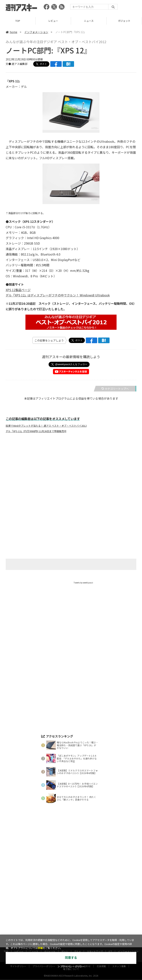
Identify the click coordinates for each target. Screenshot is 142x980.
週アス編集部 (20, 64)
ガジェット (124, 21)
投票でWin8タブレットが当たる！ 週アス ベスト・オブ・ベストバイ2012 (46, 426)
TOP (18, 21)
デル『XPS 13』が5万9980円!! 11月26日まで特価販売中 (36, 431)
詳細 (40, 948)
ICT (110, 933)
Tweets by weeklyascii (83, 583)
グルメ (77, 933)
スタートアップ (95, 933)
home (11, 32)
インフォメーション (36, 32)
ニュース (89, 21)
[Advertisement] (71, 473)
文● (9, 64)
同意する (71, 958)
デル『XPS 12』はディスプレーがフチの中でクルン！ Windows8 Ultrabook (58, 295)
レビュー (53, 21)
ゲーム (65, 933)
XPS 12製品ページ (18, 290)
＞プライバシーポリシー (71, 967)
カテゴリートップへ (115, 389)
